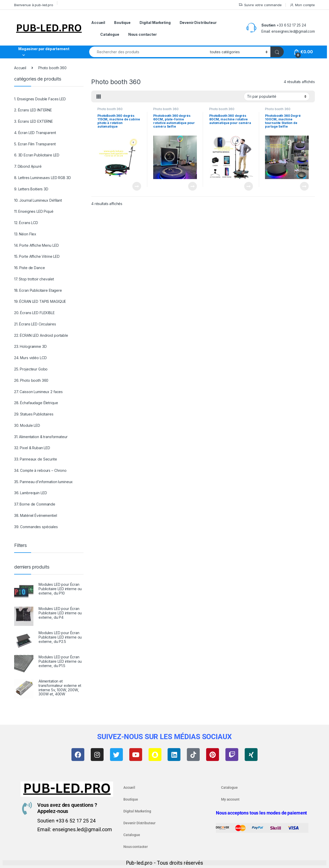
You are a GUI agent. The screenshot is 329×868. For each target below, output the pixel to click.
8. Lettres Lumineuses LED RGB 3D (43, 178)
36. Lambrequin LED (30, 493)
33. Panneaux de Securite (36, 459)
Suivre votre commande (260, 5)
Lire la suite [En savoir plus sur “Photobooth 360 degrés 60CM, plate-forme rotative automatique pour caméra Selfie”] (193, 186)
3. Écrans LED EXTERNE (34, 121)
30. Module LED (27, 425)
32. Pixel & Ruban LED (32, 448)
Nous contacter (143, 34)
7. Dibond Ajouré (28, 166)
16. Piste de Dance (29, 268)
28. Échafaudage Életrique (36, 403)
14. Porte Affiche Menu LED (36, 245)
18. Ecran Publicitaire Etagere (38, 290)
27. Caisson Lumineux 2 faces (38, 392)
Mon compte (302, 5)
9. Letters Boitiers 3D (31, 189)
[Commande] (277, 96)
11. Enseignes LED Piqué (34, 211)
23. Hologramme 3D (30, 346)
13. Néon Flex (25, 234)
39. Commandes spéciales (36, 527)
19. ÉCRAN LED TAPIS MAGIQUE (40, 301)
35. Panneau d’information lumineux (43, 482)
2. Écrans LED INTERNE (33, 110)
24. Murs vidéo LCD (30, 358)
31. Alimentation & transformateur (41, 437)
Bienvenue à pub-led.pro (34, 5)
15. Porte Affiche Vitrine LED (37, 256)
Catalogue (110, 34)
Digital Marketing (155, 23)
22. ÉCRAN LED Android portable (41, 335)
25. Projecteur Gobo (31, 369)
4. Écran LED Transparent (35, 133)
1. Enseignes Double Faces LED (40, 99)
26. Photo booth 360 (31, 380)
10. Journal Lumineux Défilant (38, 200)
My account (230, 799)
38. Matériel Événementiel (36, 515)
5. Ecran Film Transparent (35, 144)
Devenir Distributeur (198, 23)
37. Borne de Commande (35, 504)
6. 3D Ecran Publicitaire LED (37, 155)
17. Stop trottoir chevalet (34, 279)
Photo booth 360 (110, 109)
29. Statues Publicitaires (34, 414)
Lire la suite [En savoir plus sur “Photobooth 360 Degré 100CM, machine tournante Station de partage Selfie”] (304, 186)
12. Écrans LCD (26, 223)
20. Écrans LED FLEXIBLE (34, 313)
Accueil (98, 23)
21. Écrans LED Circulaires (35, 324)
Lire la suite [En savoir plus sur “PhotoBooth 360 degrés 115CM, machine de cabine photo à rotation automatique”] (137, 186)
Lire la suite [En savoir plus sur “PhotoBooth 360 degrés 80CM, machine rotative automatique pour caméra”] (249, 186)
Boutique (122, 23)
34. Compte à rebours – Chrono (40, 470)
